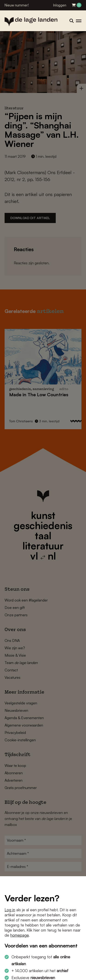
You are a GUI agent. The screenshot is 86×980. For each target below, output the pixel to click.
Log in (10, 910)
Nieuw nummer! (17, 5)
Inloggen (60, 5)
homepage (19, 935)
